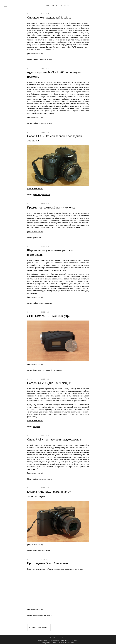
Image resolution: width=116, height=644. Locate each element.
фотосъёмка (38, 237)
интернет (36, 426)
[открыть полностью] (35, 53)
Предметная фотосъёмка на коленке (52, 207)
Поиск (67, 5)
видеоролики (38, 614)
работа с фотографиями (42, 302)
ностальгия (48, 614)
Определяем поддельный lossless (50, 18)
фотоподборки (56, 369)
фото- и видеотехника (41, 194)
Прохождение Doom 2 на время (48, 562)
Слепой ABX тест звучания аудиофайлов (54, 438)
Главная (50, 5)
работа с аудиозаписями (42, 59)
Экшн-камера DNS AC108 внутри (49, 315)
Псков (59, 5)
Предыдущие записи (39, 626)
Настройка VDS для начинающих (49, 382)
